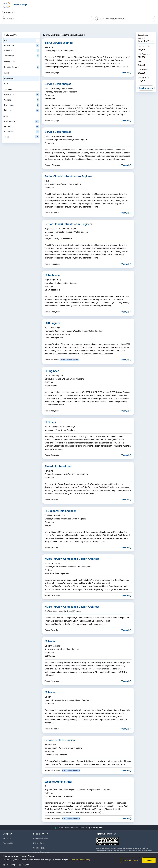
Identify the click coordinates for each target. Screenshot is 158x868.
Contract (21, 44)
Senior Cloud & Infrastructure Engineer (69, 170)
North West (21, 88)
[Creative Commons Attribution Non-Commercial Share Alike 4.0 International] (125, 834)
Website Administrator (59, 775)
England (21, 104)
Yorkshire (21, 94)
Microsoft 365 (21, 115)
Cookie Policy (39, 841)
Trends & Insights (21, 5)
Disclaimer (38, 851)
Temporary (21, 49)
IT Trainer (51, 635)
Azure (21, 131)
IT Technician (53, 269)
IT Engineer (52, 365)
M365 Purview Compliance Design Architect (72, 552)
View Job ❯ (126, 66)
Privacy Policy (39, 837)
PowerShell (21, 125)
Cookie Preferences (42, 846)
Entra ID (21, 120)
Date (6, 77)
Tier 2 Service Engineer (59, 36)
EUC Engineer (53, 317)
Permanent (21, 39)
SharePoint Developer (58, 460)
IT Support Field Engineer (60, 504)
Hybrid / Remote (21, 61)
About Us (7, 832)
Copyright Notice (41, 832)
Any (21, 34)
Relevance (9, 72)
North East (21, 99)
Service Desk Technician (60, 734)
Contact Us (8, 837)
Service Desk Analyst (58, 78)
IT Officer (50, 416)
